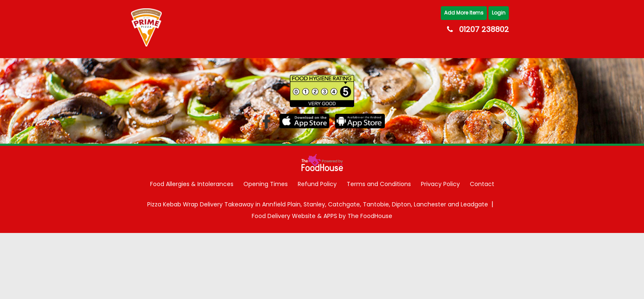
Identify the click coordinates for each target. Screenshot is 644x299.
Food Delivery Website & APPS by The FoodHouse (322, 216)
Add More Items (464, 13)
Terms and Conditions (379, 184)
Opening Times (266, 184)
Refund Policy (317, 184)
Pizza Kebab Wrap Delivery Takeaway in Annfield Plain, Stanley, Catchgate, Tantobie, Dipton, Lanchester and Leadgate (318, 205)
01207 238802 (484, 29)
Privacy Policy (440, 184)
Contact (482, 184)
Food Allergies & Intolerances (192, 184)
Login (499, 13)
